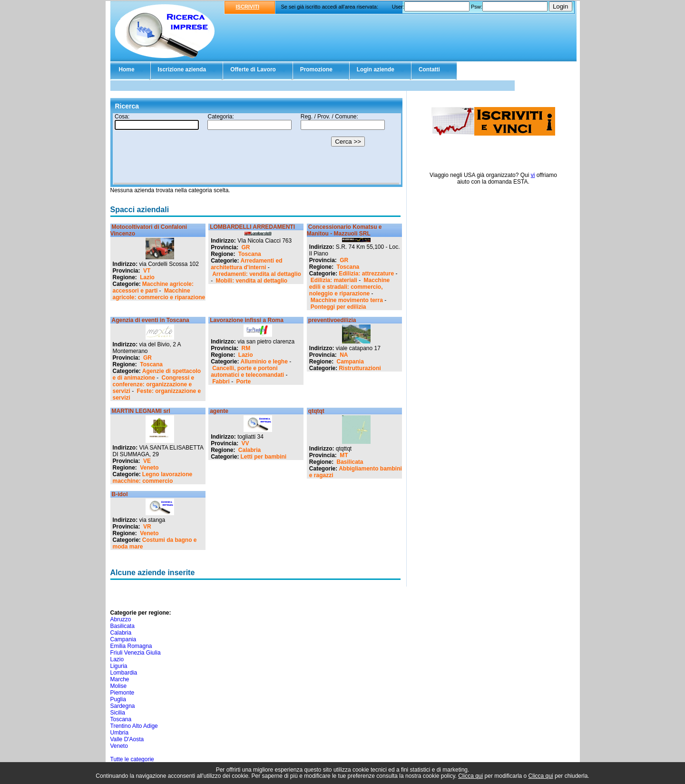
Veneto (149, 468)
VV (245, 443)
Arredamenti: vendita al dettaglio (257, 274)
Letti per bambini (264, 457)
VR (147, 527)
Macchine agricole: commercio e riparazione (159, 294)
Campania (350, 362)
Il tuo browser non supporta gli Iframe (256, 149)
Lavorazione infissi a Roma (247, 320)
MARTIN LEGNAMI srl (141, 411)
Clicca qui (470, 776)
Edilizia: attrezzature (366, 274)
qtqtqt (316, 411)
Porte (244, 382)
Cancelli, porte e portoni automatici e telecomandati (247, 372)
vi (533, 175)
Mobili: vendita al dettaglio (252, 281)
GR (246, 247)
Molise (119, 686)
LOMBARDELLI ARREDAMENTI (252, 227)
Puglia (118, 699)
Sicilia (118, 713)
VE (147, 461)
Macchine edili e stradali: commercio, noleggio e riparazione (349, 287)
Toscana (250, 254)
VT (147, 271)
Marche (120, 679)
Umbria (120, 733)
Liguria (119, 666)
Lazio (147, 277)
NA (344, 355)
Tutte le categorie (132, 759)
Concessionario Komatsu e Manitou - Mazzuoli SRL (344, 230)
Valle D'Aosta (127, 739)
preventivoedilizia (332, 320)
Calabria (250, 450)
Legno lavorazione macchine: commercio (153, 478)
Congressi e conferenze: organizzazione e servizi (154, 384)
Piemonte (122, 693)
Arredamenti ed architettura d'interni (246, 264)
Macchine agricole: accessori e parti (153, 287)
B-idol (120, 494)
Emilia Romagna (131, 646)
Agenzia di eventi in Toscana (151, 320)
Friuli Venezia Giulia (136, 653)
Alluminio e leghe (264, 362)
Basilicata (350, 462)
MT (344, 455)
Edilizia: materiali (334, 280)
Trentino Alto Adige (134, 726)
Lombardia (124, 673)
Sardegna (123, 706)
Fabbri (221, 382)
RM (246, 348)
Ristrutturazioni (360, 368)
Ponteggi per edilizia (338, 307)
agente (219, 411)
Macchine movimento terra (347, 300)
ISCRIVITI (248, 7)
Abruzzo (121, 619)
